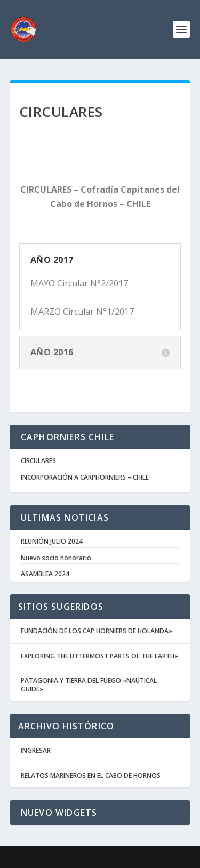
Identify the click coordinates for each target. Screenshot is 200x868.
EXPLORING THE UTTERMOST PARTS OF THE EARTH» (99, 656)
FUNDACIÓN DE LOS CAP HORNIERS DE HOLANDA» (97, 631)
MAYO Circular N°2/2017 (79, 283)
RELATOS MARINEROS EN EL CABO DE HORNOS (91, 775)
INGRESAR (36, 750)
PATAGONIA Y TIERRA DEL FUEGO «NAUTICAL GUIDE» (89, 685)
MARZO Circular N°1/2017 (82, 312)
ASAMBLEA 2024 (45, 574)
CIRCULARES (38, 461)
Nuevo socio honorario (56, 558)
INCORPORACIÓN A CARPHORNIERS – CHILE (85, 477)
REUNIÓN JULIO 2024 (52, 541)
